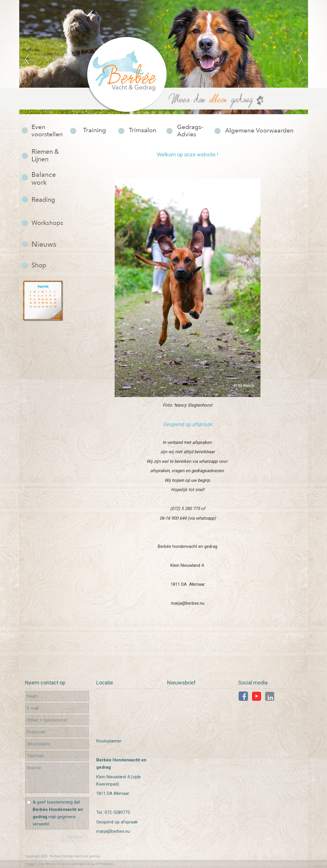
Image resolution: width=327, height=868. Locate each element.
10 (197, 113)
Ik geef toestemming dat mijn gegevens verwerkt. (58, 813)
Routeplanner (109, 741)
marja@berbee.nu (113, 831)
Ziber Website (47, 864)
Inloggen (31, 864)
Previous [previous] (27, 59)
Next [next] (300, 59)
